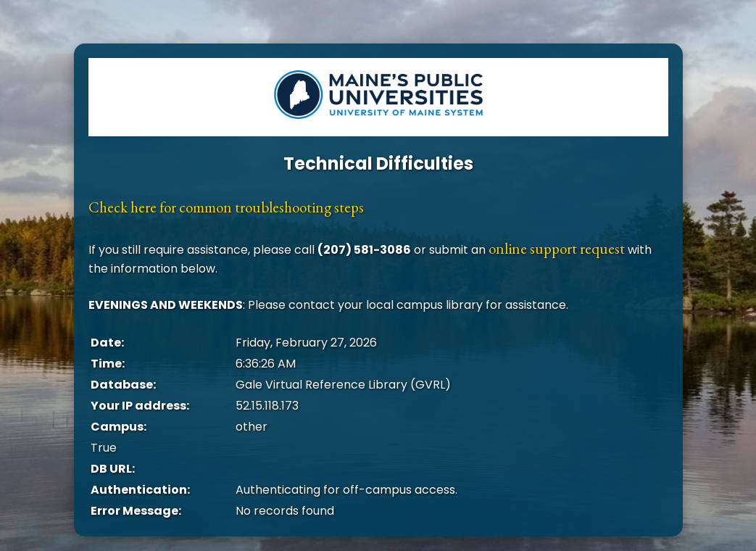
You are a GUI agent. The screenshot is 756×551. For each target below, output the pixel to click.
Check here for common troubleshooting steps (226, 207)
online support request (557, 248)
